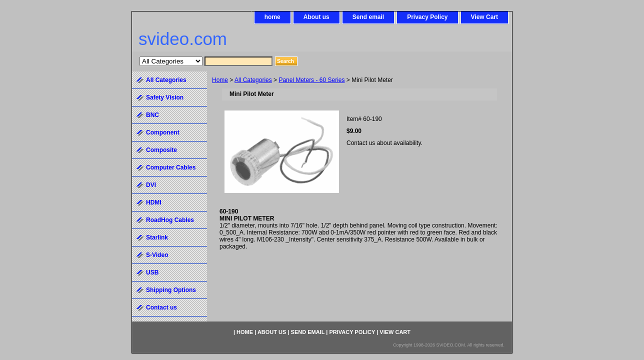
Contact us (161, 307)
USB (152, 272)
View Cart (484, 17)
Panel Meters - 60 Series (311, 80)
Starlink (157, 237)
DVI (151, 185)
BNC (152, 115)
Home (220, 80)
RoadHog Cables (170, 220)
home (272, 17)
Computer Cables (171, 167)
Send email (368, 17)
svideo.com (183, 39)
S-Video (157, 255)
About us (316, 17)
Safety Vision (165, 97)
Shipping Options (171, 290)
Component (163, 132)
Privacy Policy (427, 17)
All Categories (253, 80)
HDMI (154, 202)
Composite (161, 150)
